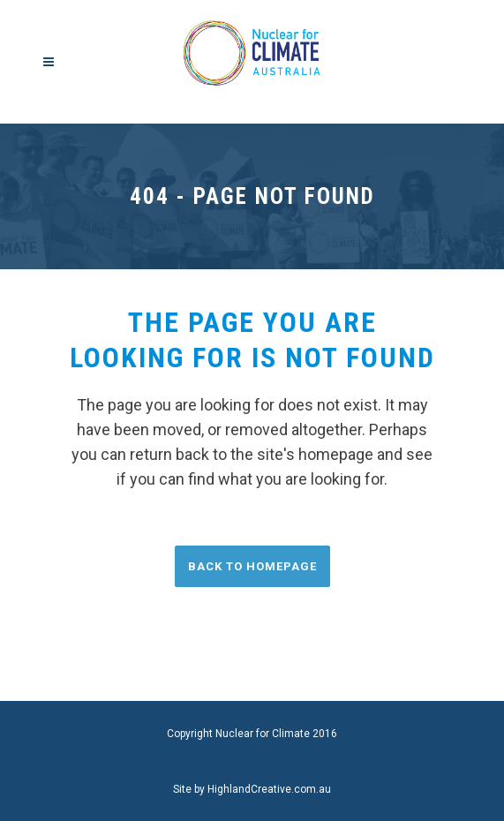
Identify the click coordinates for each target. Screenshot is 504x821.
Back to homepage (252, 566)
